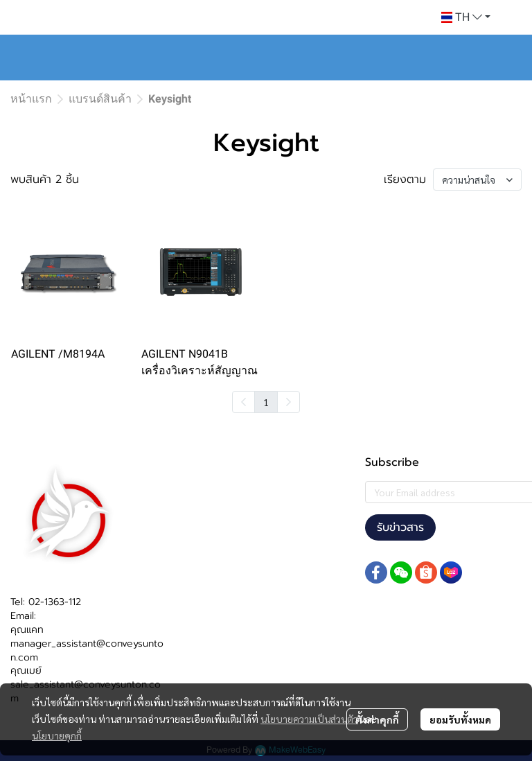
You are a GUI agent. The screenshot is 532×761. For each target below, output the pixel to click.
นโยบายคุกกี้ (57, 735)
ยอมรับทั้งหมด (460, 719)
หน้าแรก (31, 99)
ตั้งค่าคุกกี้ (377, 719)
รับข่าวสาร (400, 527)
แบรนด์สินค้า (100, 99)
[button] (466, 17)
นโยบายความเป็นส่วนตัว (309, 719)
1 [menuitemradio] (266, 402)
